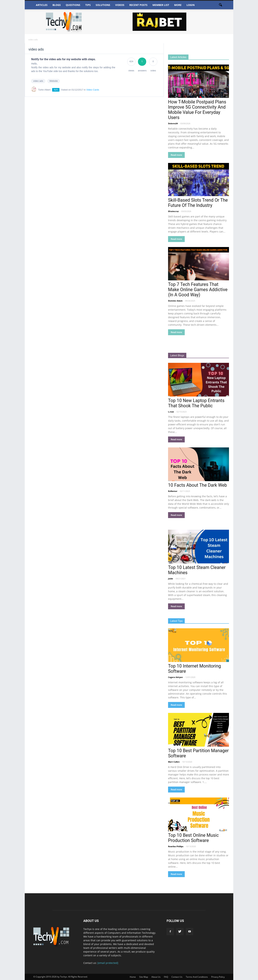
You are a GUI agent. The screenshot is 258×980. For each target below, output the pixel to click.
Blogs (57, 5)
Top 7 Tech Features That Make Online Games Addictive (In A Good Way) (198, 290)
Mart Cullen (174, 762)
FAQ (166, 977)
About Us (156, 977)
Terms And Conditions (197, 977)
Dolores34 (173, 123)
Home (133, 977)
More (178, 5)
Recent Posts (138, 5)
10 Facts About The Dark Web (198, 485)
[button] (220, 5)
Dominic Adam (175, 301)
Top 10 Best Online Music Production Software (193, 838)
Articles (42, 5)
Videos (120, 5)
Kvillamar (173, 491)
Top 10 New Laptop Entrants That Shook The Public (196, 403)
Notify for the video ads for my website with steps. (64, 59)
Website (54, 81)
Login (191, 5)
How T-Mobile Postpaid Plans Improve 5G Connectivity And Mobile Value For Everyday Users (197, 110)
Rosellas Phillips (176, 846)
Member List (161, 5)
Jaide (171, 579)
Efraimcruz (173, 211)
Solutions (103, 5)
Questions (73, 5)
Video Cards (93, 90)
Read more (176, 155)
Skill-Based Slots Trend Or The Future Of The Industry (198, 203)
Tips (88, 5)
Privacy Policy (218, 977)
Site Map (144, 977)
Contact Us (177, 977)
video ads (38, 81)
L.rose (171, 412)
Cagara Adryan (175, 677)
